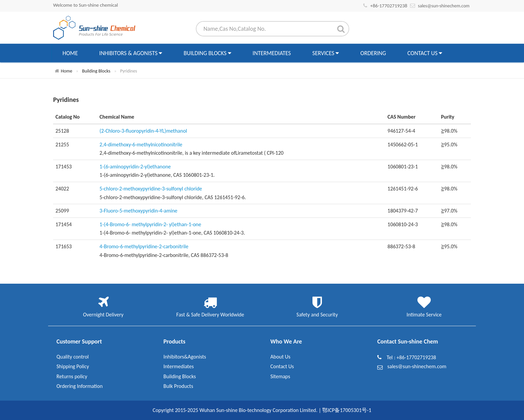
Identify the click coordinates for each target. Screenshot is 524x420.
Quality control (73, 357)
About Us (280, 357)
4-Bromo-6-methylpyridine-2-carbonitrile (144, 246)
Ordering (373, 53)
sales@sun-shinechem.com (444, 6)
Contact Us (425, 53)
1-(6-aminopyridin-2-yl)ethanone (135, 167)
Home (70, 53)
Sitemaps (280, 376)
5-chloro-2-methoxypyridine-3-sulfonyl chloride (151, 189)
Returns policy (72, 376)
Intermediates (272, 53)
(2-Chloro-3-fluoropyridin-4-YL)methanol (143, 131)
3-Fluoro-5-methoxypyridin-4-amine (139, 211)
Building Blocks (207, 53)
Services (325, 53)
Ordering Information (80, 386)
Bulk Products (178, 386)
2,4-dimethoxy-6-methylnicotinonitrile (141, 145)
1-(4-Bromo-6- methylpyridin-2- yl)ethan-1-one (150, 224)
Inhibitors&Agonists (185, 357)
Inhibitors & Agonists (131, 53)
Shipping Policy (73, 366)
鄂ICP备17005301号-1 (347, 410)
